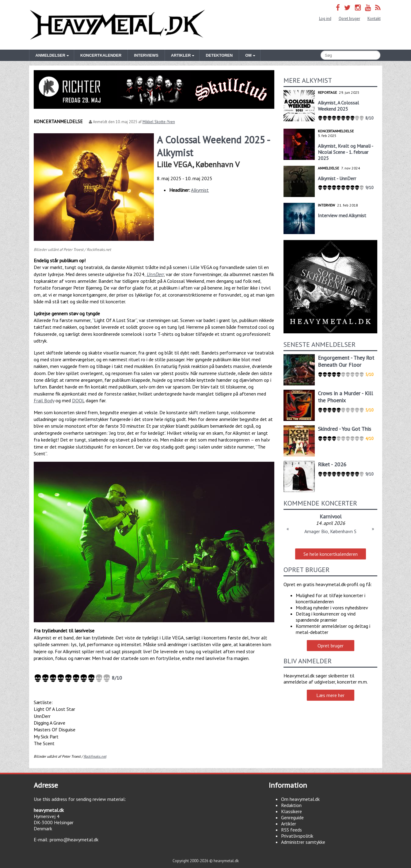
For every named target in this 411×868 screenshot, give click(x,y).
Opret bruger (349, 19)
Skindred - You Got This (344, 429)
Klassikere (291, 811)
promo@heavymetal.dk (74, 840)
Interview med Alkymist (342, 215)
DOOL (78, 400)
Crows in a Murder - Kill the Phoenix (345, 397)
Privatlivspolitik (297, 836)
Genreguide (292, 817)
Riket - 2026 (332, 464)
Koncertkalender (101, 55)
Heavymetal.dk (117, 25)
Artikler (289, 824)
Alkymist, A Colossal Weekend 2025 (338, 106)
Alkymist (200, 190)
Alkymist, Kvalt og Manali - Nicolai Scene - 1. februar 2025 (345, 152)
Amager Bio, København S (330, 531)
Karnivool (331, 516)
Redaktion (291, 805)
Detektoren (219, 55)
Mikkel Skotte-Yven (159, 122)
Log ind (325, 19)
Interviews (146, 55)
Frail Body (44, 400)
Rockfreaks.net (95, 756)
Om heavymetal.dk (300, 799)
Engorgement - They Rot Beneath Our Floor (346, 361)
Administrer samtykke (303, 842)
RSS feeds (291, 830)
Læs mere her (330, 695)
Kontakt (374, 19)
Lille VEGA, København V (198, 164)
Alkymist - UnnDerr (337, 178)
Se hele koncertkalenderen (331, 554)
